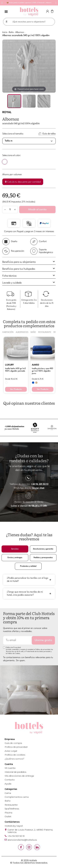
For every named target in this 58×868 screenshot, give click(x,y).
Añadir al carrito (37, 210)
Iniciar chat (38, 488)
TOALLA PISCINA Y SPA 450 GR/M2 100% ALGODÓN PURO (42, 371)
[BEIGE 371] (36, 383)
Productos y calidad (28, 566)
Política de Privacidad (13, 647)
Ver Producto (16, 389)
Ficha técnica (29, 275)
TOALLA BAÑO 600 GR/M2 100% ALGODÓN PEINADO (15, 370)
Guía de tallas (49, 134)
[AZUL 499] (33, 383)
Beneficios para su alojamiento (29, 261)
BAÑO (33, 332)
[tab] (29, 262)
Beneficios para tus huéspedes (29, 268)
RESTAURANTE (45, 332)
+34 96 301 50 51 (40, 484)
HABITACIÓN (8, 332)
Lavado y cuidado (29, 282)
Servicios (15, 549)
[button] (2, 3)
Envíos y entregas (15, 558)
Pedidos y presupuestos (43, 558)
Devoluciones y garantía (43, 549)
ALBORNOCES (22, 332)
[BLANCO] (5, 162)
